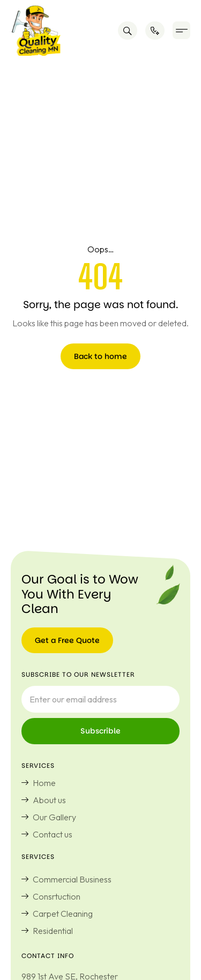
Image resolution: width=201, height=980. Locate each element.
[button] (181, 30)
